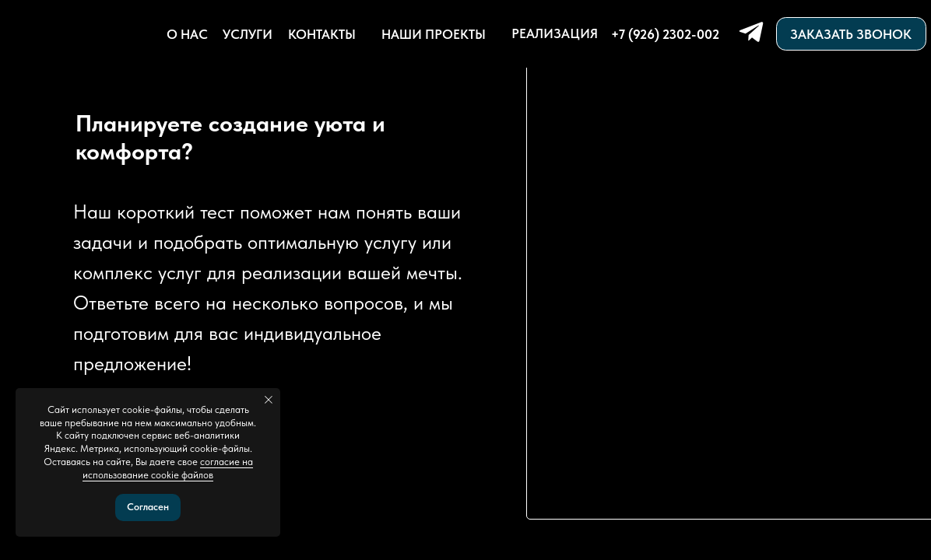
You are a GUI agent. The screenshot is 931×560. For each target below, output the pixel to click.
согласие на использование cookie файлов (168, 468)
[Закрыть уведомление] (269, 400)
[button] (851, 33)
